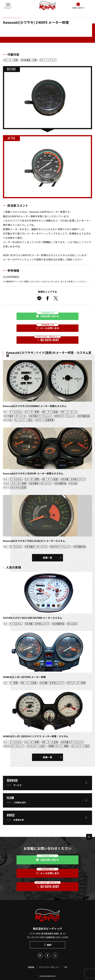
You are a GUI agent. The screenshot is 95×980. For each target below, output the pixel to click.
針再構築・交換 (29, 60)
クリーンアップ (49, 60)
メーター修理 (11, 60)
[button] (8, 6)
